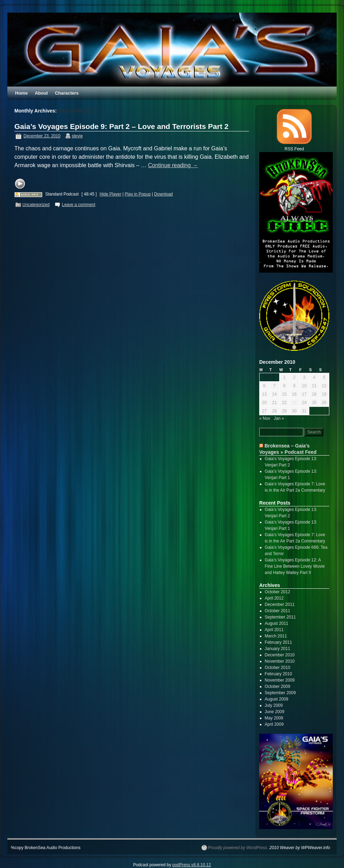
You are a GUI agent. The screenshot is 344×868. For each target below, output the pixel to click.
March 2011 (276, 636)
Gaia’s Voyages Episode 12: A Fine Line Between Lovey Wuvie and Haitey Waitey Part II (295, 566)
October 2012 (278, 592)
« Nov (265, 418)
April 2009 (274, 724)
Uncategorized (36, 205)
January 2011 (278, 649)
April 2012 (274, 598)
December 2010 (280, 655)
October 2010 (278, 668)
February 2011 (278, 642)
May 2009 (274, 718)
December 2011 (280, 604)
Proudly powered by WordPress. (238, 848)
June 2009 (275, 712)
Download (163, 194)
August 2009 (277, 699)
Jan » (279, 418)
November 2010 (280, 661)
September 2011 (280, 617)
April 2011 (274, 630)
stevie (77, 136)
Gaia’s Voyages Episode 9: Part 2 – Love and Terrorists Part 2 (121, 126)
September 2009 (280, 693)
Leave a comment (79, 205)
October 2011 (278, 611)
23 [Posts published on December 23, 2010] (294, 403)
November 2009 (280, 680)
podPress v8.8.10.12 (192, 865)
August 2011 (277, 623)
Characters (67, 93)
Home (21, 93)
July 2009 (274, 705)
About (41, 93)
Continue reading (173, 165)
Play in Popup (138, 194)
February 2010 (278, 674)
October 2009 (278, 686)
